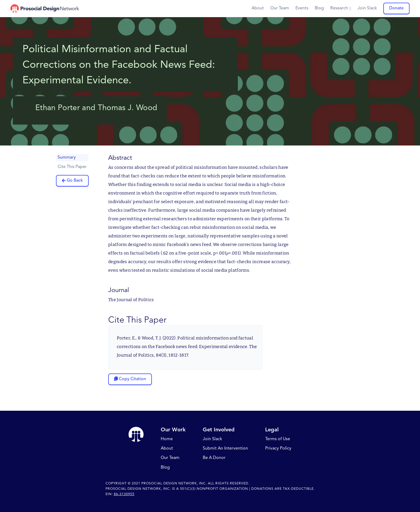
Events (302, 8)
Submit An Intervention (225, 449)
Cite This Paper (72, 167)
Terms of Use (278, 439)
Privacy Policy (278, 449)
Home (167, 439)
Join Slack (367, 8)
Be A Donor (214, 458)
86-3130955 (124, 494)
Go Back (75, 181)
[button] (341, 8)
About (258, 8)
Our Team (280, 8)
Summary (67, 158)
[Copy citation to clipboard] (130, 379)
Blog (319, 8)
